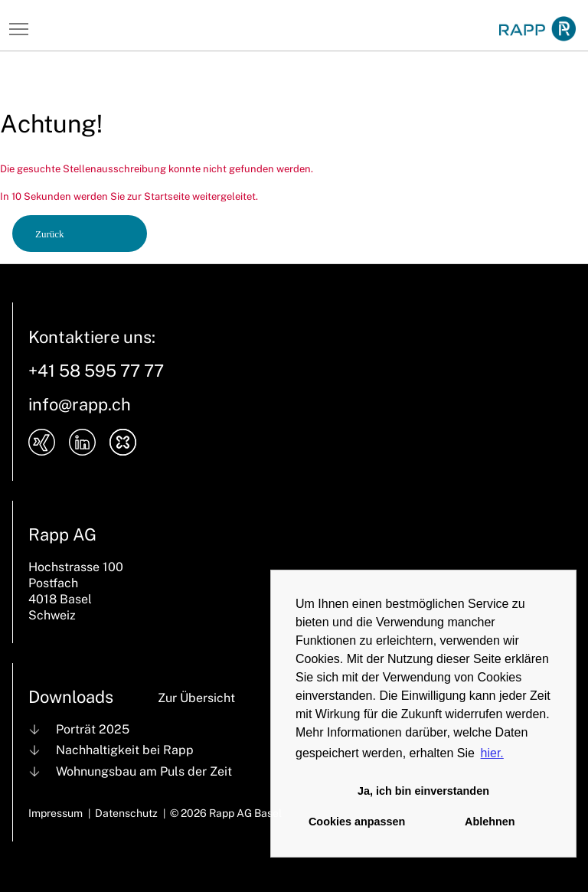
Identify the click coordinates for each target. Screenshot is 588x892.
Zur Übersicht (196, 698)
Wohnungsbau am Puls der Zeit (144, 771)
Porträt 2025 (93, 729)
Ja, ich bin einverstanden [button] (423, 791)
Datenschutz (126, 813)
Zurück (50, 234)
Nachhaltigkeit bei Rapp (125, 750)
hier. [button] (492, 753)
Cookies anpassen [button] (357, 822)
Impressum (56, 813)
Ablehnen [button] (490, 822)
